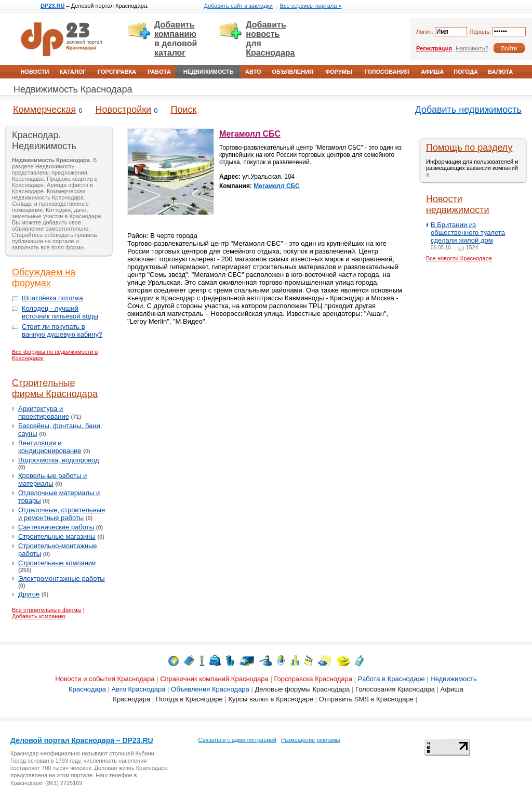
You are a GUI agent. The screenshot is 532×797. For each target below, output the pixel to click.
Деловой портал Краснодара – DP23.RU (82, 740)
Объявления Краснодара (210, 689)
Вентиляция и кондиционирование (50, 447)
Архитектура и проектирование (44, 413)
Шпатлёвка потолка (52, 298)
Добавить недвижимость (468, 110)
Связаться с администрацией (237, 740)
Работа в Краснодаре (391, 679)
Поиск (183, 110)
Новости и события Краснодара (105, 679)
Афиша (432, 72)
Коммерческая (44, 110)
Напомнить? (472, 48)
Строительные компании (57, 563)
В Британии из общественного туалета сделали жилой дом (468, 233)
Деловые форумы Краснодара (302, 689)
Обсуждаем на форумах (44, 278)
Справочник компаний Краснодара (214, 679)
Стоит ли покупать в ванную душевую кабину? (62, 330)
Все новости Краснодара (459, 258)
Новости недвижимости (457, 204)
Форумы (339, 72)
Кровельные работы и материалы (52, 480)
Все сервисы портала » (311, 6)
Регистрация (434, 48)
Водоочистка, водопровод (59, 460)
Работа (159, 72)
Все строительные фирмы (47, 610)
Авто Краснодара (139, 689)
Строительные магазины (57, 536)
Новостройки (124, 110)
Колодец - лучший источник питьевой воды (60, 312)
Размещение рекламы (310, 740)
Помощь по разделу (469, 148)
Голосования (387, 72)
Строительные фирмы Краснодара (55, 388)
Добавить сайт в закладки (238, 6)
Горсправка (117, 72)
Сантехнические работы (56, 527)
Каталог (73, 72)
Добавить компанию (39, 616)
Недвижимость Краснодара (73, 89)
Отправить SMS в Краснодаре (366, 699)
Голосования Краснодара (395, 689)
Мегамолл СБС (250, 134)
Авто (253, 72)
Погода (466, 72)
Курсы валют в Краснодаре (271, 699)
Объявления (292, 72)
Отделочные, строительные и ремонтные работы (62, 514)
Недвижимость (209, 72)
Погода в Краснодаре (189, 699)
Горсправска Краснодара (313, 679)
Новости (35, 72)
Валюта (500, 72)
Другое (29, 594)
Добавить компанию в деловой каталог (176, 39)
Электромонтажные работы (62, 579)
